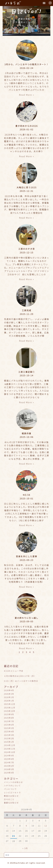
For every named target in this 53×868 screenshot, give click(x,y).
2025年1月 (9, 742)
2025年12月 (10, 704)
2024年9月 (9, 756)
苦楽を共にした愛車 (27, 556)
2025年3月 (9, 735)
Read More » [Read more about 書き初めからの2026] (27, 156)
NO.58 (27, 495)
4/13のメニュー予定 (14, 671)
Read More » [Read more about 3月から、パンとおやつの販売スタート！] (27, 95)
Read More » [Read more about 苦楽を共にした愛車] (27, 587)
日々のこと (9, 799)
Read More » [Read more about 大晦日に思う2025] (27, 218)
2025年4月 (9, 731)
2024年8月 (9, 759)
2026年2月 (9, 697)
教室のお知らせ (11, 796)
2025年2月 (9, 738)
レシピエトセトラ (12, 792)
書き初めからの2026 (27, 126)
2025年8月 (9, 718)
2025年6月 (9, 725)
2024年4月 (9, 773)
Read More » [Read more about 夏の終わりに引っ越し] (27, 648)
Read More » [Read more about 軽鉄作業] (27, 464)
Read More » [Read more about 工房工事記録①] (27, 402)
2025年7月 (9, 721)
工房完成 (27, 310)
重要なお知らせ (11, 803)
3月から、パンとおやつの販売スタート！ (27, 64)
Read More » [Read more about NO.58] (27, 525)
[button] (44, 3)
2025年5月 (9, 728)
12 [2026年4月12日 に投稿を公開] (46, 826)
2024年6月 (9, 766)
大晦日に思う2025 (27, 187)
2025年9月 (9, 714)
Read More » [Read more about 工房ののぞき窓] (27, 279)
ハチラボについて (12, 786)
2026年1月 (9, 701)
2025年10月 (10, 711)
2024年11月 (10, 749)
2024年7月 (9, 762)
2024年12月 (10, 745)
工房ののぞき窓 (27, 249)
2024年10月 (10, 752)
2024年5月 (9, 769)
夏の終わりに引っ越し (27, 618)
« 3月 (25, 848)
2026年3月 (9, 694)
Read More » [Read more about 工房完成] (27, 341)
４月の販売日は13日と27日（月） (20, 676)
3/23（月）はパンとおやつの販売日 (21, 681)
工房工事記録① (27, 372)
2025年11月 (10, 708)
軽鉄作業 (27, 433)
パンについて (10, 789)
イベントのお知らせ (13, 782)
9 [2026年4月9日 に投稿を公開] (26, 826)
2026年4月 (9, 690)
